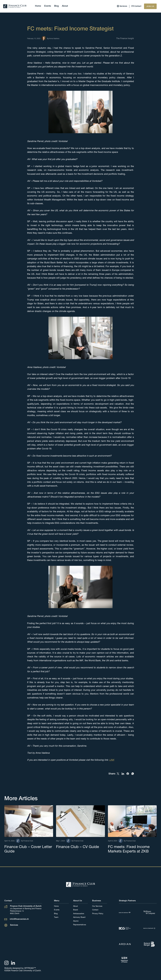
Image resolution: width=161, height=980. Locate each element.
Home (38, 6)
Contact (95, 910)
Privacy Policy (98, 914)
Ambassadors (79, 914)
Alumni (76, 921)
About (65, 6)
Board (76, 910)
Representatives (80, 925)
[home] (15, 6)
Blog (56, 6)
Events (48, 6)
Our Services (97, 906)
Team (56, 917)
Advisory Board (79, 917)
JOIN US (150, 6)
